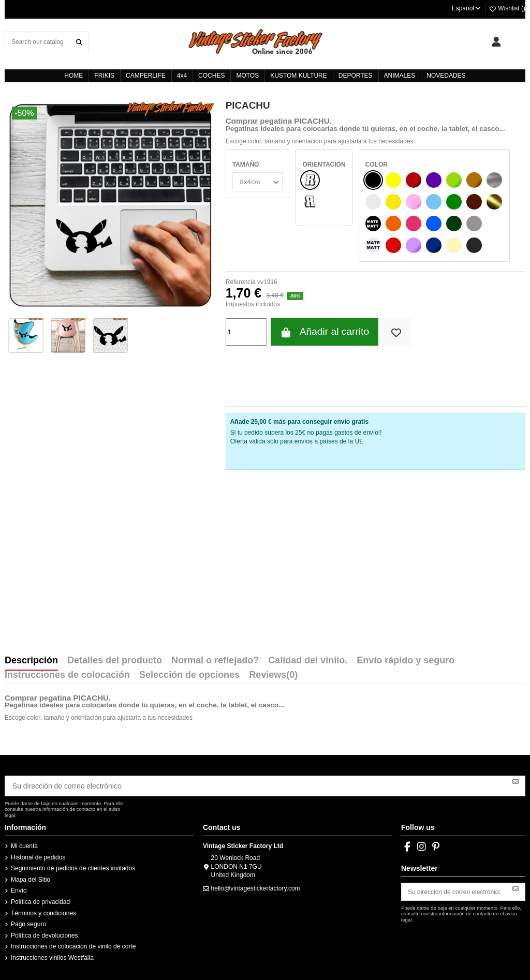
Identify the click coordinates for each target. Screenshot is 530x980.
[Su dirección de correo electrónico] (256, 784)
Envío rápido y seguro (406, 661)
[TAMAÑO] (256, 181)
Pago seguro (28, 922)
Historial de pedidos (38, 854)
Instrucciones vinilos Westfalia (52, 955)
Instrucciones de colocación (67, 675)
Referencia (241, 282)
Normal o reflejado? (215, 661)
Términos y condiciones (43, 910)
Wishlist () (507, 8)
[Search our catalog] (79, 42)
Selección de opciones (189, 675)
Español (467, 8)
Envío (19, 888)
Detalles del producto (115, 661)
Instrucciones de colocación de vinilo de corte (73, 944)
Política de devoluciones (44, 933)
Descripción (31, 661)
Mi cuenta (24, 843)
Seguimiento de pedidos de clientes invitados (73, 866)
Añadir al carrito (325, 332)
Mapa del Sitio (31, 877)
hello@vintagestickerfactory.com (256, 886)
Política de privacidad (40, 899)
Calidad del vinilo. (308, 661)
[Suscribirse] (516, 781)
